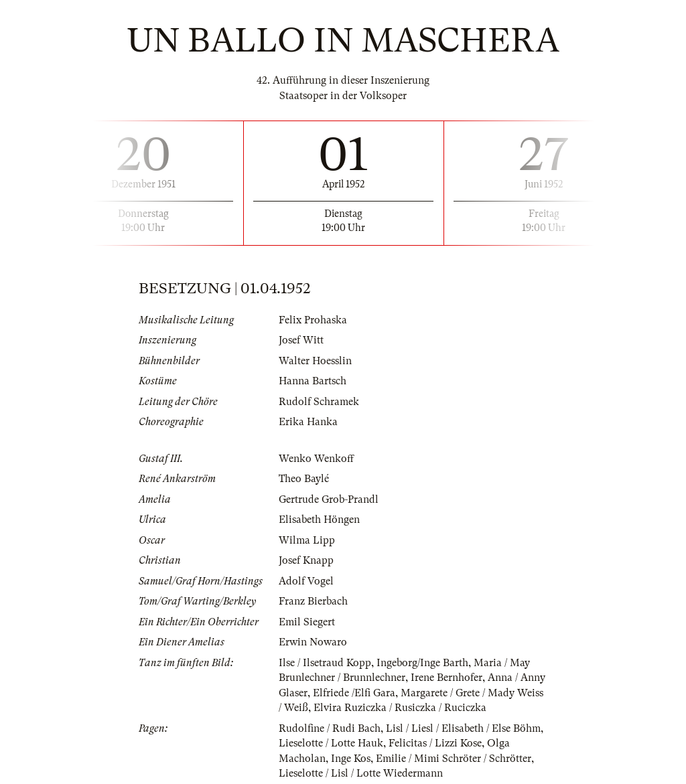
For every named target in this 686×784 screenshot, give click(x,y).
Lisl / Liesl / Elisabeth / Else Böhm (463, 728)
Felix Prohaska (313, 320)
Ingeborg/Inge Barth (422, 663)
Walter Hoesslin (315, 361)
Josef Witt (301, 340)
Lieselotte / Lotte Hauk (331, 743)
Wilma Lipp (307, 540)
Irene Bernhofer (447, 678)
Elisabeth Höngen (319, 520)
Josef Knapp (306, 560)
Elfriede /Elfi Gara (354, 693)
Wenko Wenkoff (316, 459)
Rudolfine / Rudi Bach (330, 728)
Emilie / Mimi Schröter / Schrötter (454, 759)
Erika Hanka (308, 422)
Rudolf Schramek (319, 402)
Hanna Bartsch (313, 381)
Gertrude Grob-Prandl (329, 499)
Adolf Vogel (306, 581)
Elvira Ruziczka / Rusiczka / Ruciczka (400, 708)
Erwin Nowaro (313, 642)
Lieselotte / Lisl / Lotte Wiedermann (361, 773)
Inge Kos (351, 759)
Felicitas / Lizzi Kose (435, 743)
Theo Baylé (304, 479)
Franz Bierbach (313, 601)
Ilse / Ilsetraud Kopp (325, 663)
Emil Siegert (307, 622)
